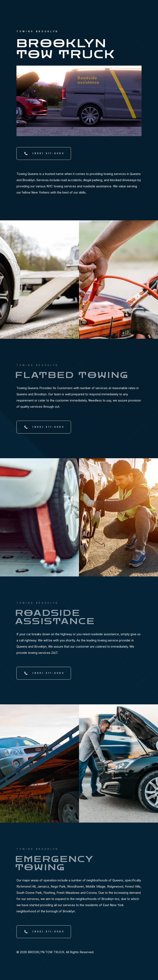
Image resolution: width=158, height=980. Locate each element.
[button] (44, 153)
